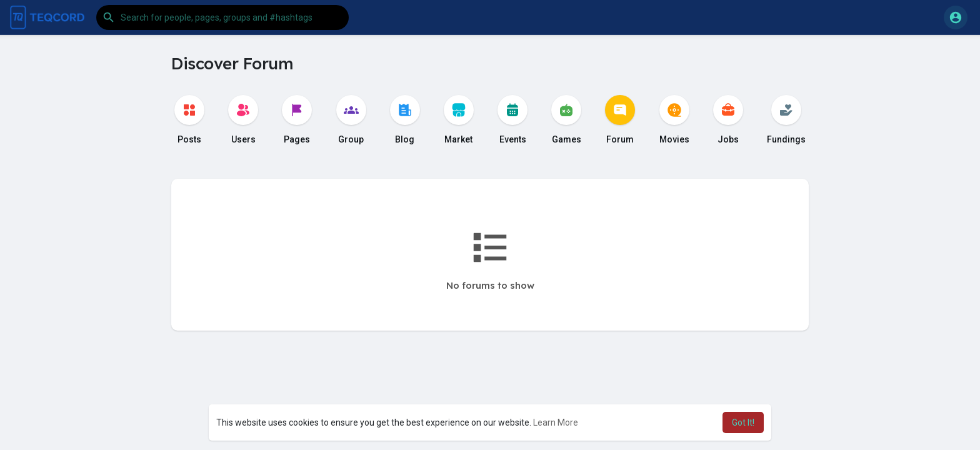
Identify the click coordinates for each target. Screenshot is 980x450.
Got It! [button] (743, 422)
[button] (222, 17)
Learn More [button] (556, 422)
